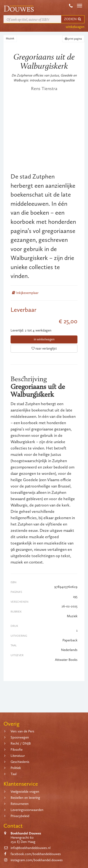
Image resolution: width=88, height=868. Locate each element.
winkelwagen (75, 27)
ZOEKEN (73, 19)
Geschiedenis (20, 762)
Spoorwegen (20, 737)
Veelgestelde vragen (25, 792)
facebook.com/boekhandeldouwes (36, 854)
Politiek (16, 768)
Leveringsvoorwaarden (27, 810)
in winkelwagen (44, 339)
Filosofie (17, 750)
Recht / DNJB (21, 743)
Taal (13, 774)
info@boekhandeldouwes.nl (31, 848)
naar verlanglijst (44, 348)
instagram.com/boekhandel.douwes (37, 860)
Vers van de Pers (22, 731)
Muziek (10, 38)
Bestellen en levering (25, 798)
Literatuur (18, 756)
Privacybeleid (20, 816)
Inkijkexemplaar (25, 293)
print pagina (73, 39)
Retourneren (20, 804)
